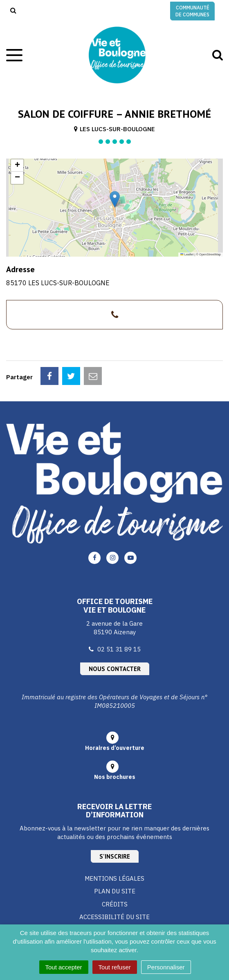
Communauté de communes (192, 11)
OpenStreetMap (210, 254)
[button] (115, 199)
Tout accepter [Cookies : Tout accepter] (64, 967)
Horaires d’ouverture (115, 748)
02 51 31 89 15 (119, 649)
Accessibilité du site (114, 917)
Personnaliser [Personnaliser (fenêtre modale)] (166, 967)
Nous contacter (115, 669)
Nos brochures (115, 777)
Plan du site (115, 891)
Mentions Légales (114, 878)
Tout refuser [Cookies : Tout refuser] (115, 967)
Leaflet (187, 254)
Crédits (115, 904)
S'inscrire (115, 856)
